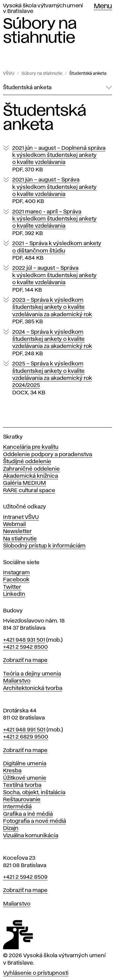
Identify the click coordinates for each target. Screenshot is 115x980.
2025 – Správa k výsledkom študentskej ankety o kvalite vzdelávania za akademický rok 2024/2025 (52, 379)
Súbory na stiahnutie (42, 74)
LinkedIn (14, 594)
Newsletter (17, 532)
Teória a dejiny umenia (32, 674)
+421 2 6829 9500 (26, 737)
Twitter (12, 587)
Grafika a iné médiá (28, 814)
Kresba (12, 771)
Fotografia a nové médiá (34, 821)
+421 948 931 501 (24, 640)
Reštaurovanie (22, 800)
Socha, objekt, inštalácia (34, 793)
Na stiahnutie (20, 539)
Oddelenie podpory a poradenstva (48, 455)
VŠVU (9, 74)
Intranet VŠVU (21, 517)
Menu (103, 6)
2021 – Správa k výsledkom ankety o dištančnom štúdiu (57, 251)
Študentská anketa (88, 74)
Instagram (16, 573)
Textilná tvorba (22, 785)
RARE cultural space (29, 491)
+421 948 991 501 (24, 730)
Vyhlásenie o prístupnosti (36, 973)
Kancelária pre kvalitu (31, 447)
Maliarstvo (17, 681)
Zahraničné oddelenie (31, 469)
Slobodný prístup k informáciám (44, 546)
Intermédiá (17, 807)
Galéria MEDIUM (25, 483)
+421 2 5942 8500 (25, 647)
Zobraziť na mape (25, 660)
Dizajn (11, 828)
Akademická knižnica (31, 476)
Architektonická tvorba (33, 688)
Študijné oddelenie (27, 462)
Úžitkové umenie (25, 778)
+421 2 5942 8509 (25, 877)
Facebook (16, 580)
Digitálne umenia (25, 764)
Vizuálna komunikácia (31, 836)
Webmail (14, 524)
